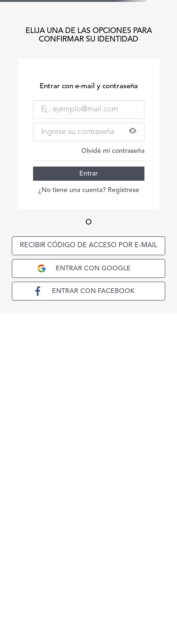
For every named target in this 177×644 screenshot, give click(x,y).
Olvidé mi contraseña (113, 151)
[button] (133, 132)
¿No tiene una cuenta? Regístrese (89, 190)
